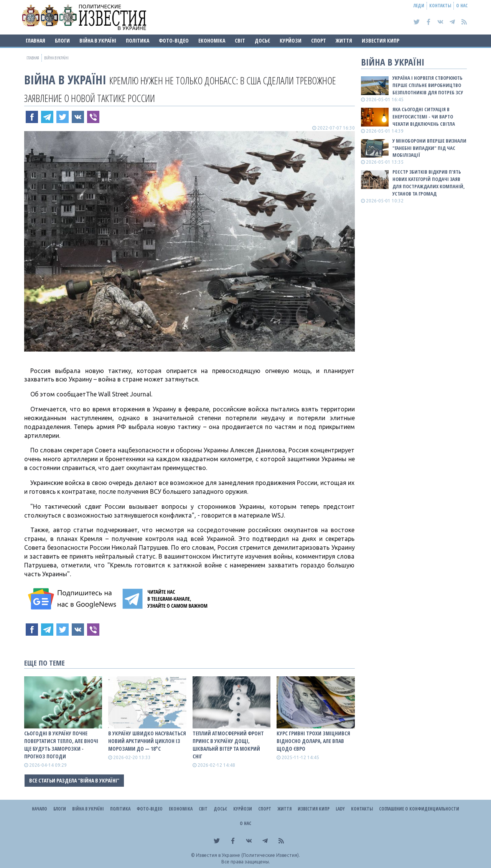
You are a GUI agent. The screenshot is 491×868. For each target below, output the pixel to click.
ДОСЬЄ (262, 40)
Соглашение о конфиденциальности (419, 809)
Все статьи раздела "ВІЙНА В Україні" (74, 780)
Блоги (62, 40)
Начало (40, 809)
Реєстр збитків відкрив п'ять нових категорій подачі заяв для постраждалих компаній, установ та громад (429, 183)
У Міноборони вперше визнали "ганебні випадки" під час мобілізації (429, 148)
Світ (240, 40)
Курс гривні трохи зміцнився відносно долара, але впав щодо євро (313, 741)
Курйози (291, 40)
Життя (344, 40)
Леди (419, 6)
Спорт (319, 40)
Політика (138, 40)
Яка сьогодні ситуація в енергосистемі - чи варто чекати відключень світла (424, 117)
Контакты (440, 6)
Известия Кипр (381, 40)
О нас (462, 6)
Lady (340, 809)
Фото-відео (174, 40)
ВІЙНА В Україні (98, 40)
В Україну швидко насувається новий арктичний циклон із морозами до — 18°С (147, 741)
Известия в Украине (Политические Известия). (248, 855)
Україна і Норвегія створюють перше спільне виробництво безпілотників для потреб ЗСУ (428, 85)
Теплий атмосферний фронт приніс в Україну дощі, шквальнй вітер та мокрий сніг (228, 745)
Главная (35, 40)
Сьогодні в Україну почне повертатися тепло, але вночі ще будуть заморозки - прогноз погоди (61, 745)
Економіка (212, 40)
